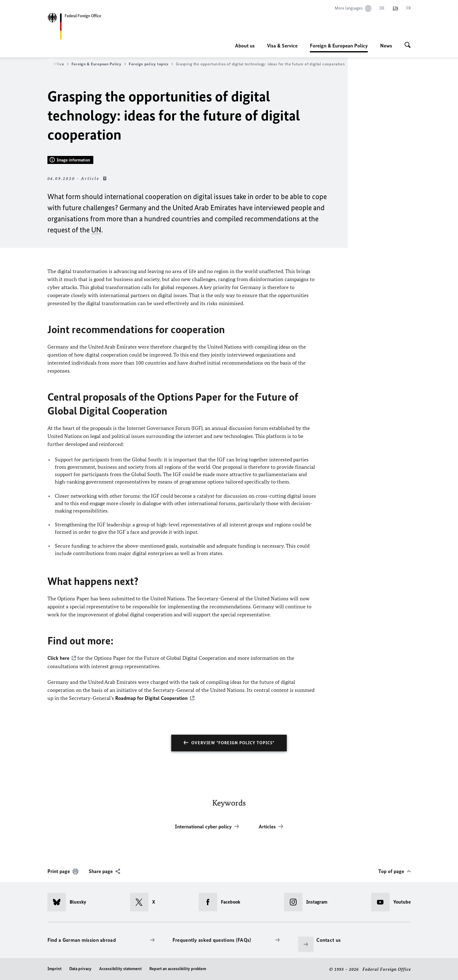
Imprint (55, 968)
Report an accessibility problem (178, 968)
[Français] (409, 8)
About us (245, 46)
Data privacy (80, 968)
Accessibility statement (120, 968)
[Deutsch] (382, 8)
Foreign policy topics (151, 64)
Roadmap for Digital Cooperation (151, 698)
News (386, 46)
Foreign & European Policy (339, 46)
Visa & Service (282, 46)
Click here (58, 658)
